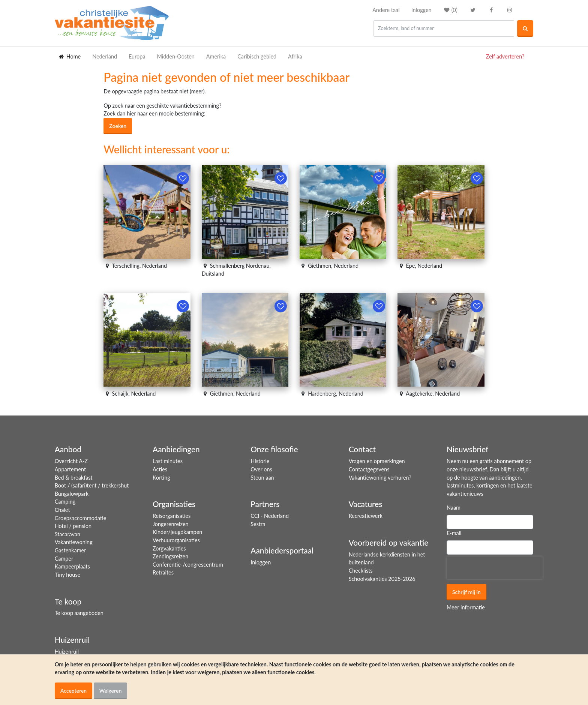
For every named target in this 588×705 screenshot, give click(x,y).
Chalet (62, 510)
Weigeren (111, 691)
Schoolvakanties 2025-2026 (382, 579)
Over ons (261, 469)
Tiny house (68, 575)
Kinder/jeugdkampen (177, 532)
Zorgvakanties (169, 548)
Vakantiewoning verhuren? (380, 478)
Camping (65, 502)
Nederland (105, 56)
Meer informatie (466, 607)
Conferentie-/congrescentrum (188, 565)
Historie (260, 461)
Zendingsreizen (170, 556)
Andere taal (386, 10)
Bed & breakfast (74, 478)
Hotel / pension (73, 526)
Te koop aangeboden (79, 613)
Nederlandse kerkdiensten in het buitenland (387, 559)
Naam (454, 508)
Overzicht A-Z (71, 461)
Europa (137, 56)
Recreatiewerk (366, 516)
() (450, 10)
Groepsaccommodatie (81, 518)
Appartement (70, 469)
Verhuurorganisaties (176, 540)
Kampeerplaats (72, 566)
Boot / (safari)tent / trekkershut (92, 485)
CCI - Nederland (270, 516)
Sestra (258, 524)
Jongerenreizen (171, 524)
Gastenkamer (70, 550)
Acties (160, 469)
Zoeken (118, 126)
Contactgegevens (369, 469)
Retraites (163, 572)
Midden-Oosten (175, 56)
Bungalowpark (72, 494)
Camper (64, 559)
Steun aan (262, 478)
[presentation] (495, 568)
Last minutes (168, 461)
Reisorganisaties (172, 516)
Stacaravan (67, 534)
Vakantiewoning (74, 542)
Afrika (295, 56)
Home (70, 56)
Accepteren (74, 691)
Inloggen (421, 10)
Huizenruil (67, 652)
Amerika (216, 56)
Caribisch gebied (257, 56)
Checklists (361, 571)
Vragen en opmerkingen (377, 461)
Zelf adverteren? (505, 56)
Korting (161, 478)
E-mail (454, 533)
